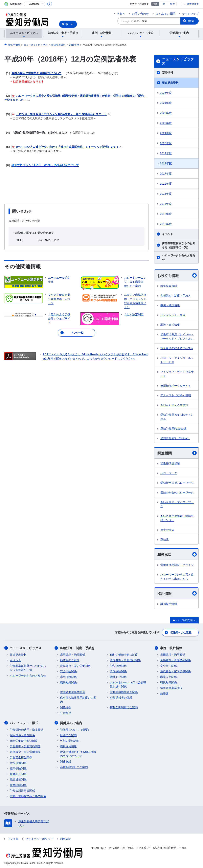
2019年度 (166, 153)
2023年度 (166, 113)
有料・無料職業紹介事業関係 (28, 796)
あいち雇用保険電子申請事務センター (177, 518)
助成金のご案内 (70, 660)
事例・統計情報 (170, 305)
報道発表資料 (170, 83)
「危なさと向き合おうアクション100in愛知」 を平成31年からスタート (61, 114)
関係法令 (66, 707)
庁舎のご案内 (68, 735)
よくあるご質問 (165, 14)
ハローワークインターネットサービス (177, 360)
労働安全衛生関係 (21, 757)
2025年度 (166, 93)
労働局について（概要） (75, 729)
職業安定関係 (169, 677)
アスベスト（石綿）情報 (176, 395)
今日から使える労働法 (174, 405)
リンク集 (13, 839)
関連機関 (177, 453)
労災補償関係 (18, 763)
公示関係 (66, 713)
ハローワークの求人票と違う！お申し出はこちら (177, 577)
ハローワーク (169, 473)
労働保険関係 (118, 671)
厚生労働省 (193, 4)
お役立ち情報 (177, 276)
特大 (172, 4)
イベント (168, 234)
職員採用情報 (169, 604)
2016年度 (166, 184)
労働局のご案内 (71, 723)
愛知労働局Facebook (173, 429)
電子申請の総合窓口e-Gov (177, 348)
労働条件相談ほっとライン (177, 565)
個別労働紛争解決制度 (124, 655)
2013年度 (166, 214)
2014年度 (166, 204)
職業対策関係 (68, 682)
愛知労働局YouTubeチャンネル (177, 417)
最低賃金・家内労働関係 (75, 666)
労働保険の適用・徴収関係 (27, 729)
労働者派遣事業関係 (73, 692)
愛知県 (165, 540)
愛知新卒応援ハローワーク (177, 483)
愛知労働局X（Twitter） (175, 438)
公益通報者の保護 (121, 698)
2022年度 (166, 123)
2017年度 (166, 174)
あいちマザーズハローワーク (177, 504)
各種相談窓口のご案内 (74, 767)
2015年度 (166, 194)
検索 (192, 21)
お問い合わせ (140, 14)
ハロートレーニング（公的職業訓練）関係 (128, 684)
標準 (155, 4)
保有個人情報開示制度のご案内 (78, 700)
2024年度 (166, 103)
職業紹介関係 (118, 677)
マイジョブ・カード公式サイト (177, 374)
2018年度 (166, 163)
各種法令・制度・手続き (176, 296)
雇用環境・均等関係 (73, 655)
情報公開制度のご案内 (124, 707)
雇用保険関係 (68, 677)
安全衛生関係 (68, 671)
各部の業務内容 (70, 741)
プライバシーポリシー (39, 839)
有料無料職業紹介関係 (124, 692)
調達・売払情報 (170, 325)
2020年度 (166, 143)
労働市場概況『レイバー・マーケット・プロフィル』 (177, 336)
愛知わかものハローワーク (177, 493)
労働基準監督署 (170, 464)
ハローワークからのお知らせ (179, 258)
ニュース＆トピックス (178, 61)
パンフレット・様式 (173, 315)
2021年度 (166, 133)
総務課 (164, 693)
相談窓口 (177, 554)
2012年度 (166, 224)
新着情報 (168, 73)
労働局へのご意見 (181, 633)
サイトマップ (190, 14)
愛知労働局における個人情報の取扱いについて (78, 754)
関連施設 (66, 761)
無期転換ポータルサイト (176, 386)
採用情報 (177, 593)
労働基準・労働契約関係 (125, 660)
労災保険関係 (118, 666)
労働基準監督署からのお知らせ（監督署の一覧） (179, 245)
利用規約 (66, 839)
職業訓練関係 (18, 785)
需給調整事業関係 (171, 688)
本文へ (121, 14)
